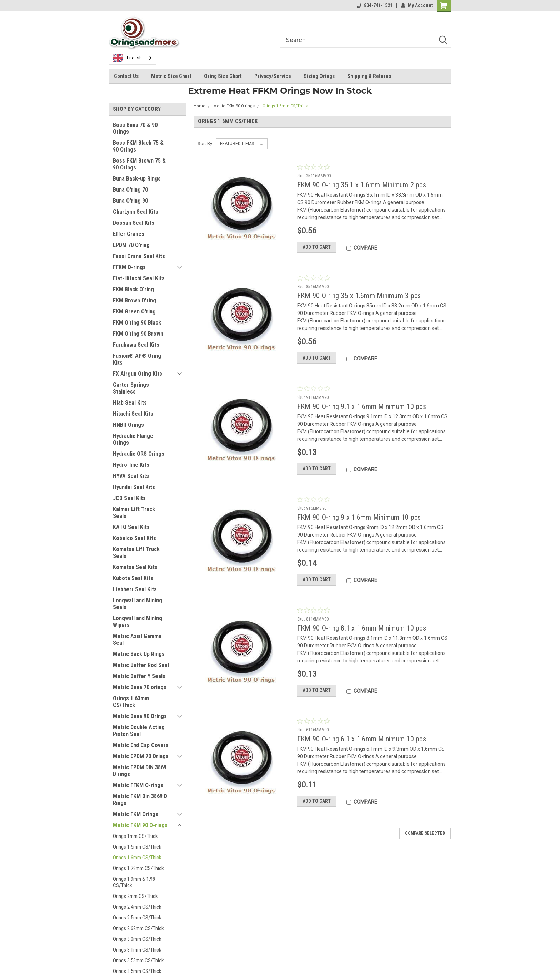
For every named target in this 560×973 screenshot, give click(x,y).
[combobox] (132, 58)
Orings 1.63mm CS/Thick (131, 702)
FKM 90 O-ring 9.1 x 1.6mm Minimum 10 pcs (362, 406)
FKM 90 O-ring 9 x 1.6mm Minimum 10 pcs (359, 517)
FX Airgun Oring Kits (137, 374)
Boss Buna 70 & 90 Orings (135, 128)
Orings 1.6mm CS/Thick (137, 858)
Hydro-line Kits (131, 465)
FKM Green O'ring (134, 312)
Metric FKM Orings (136, 814)
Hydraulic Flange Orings (133, 439)
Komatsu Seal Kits (135, 567)
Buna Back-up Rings (137, 179)
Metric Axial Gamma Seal (137, 639)
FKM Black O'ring (133, 289)
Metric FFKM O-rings (138, 785)
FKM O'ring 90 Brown (138, 334)
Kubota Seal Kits (133, 578)
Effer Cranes (129, 234)
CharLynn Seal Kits (136, 212)
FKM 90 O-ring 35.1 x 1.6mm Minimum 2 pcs (362, 185)
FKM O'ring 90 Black (137, 323)
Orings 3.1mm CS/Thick (137, 950)
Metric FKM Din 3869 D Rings (140, 800)
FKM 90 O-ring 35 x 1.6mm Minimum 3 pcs (359, 296)
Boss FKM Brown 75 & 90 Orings (139, 164)
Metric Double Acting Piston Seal (139, 731)
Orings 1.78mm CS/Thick (138, 868)
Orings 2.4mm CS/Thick (137, 907)
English (127, 58)
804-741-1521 (375, 5)
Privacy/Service (273, 76)
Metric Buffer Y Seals (139, 676)
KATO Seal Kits (131, 527)
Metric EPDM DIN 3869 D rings (140, 771)
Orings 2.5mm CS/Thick (137, 918)
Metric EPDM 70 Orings (141, 756)
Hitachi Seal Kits (133, 414)
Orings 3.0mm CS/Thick (137, 939)
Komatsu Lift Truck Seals (136, 553)
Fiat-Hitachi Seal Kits (139, 278)
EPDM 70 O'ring (131, 245)
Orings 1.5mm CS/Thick (137, 847)
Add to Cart (317, 247)
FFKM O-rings (129, 267)
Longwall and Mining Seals (137, 604)
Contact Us (126, 76)
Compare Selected (425, 833)
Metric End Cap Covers (141, 745)
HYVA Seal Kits (131, 476)
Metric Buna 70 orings (140, 687)
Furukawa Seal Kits (136, 345)
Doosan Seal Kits (134, 223)
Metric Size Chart (171, 76)
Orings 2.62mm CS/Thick (138, 928)
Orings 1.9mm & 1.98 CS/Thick (134, 882)
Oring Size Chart (223, 76)
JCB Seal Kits (129, 498)
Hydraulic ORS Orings (139, 454)
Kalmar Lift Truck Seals (134, 513)
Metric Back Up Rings (139, 654)
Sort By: (205, 144)
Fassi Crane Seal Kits (139, 256)
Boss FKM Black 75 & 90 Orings (138, 146)
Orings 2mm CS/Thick (135, 896)
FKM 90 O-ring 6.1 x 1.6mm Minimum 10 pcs (362, 739)
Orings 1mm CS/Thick (135, 836)
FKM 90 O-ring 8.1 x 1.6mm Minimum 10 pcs (362, 628)
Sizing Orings (319, 76)
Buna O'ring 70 (130, 190)
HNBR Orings (128, 425)
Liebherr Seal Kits (135, 589)
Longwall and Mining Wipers (137, 622)
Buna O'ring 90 (130, 201)
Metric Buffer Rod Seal (141, 665)
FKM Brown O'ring (134, 300)
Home (199, 106)
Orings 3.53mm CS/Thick (138, 960)
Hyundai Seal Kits (134, 487)
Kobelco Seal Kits (134, 538)
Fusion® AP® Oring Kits (137, 359)
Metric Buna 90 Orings (140, 716)
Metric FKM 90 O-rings (140, 825)
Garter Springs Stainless (131, 388)
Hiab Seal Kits (130, 403)
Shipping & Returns (369, 76)
